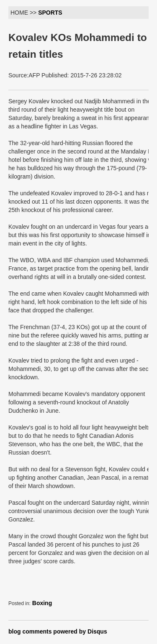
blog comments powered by (58, 631)
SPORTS (50, 13)
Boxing (42, 603)
